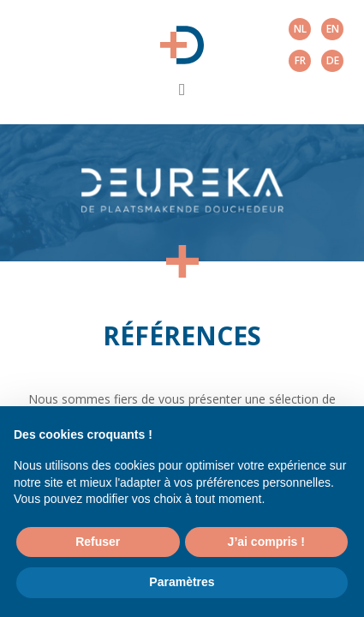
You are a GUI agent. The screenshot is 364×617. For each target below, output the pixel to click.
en (333, 29)
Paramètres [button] (182, 582)
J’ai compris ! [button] (266, 542)
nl (300, 29)
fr (300, 60)
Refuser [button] (98, 542)
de (333, 60)
